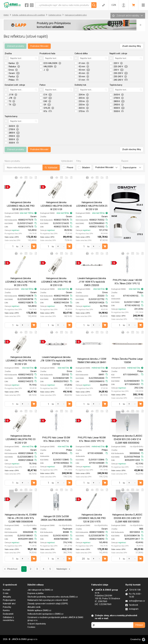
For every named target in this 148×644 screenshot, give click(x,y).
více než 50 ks (64, 213)
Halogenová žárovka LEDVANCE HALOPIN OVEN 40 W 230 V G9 (56, 206)
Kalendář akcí (9, 604)
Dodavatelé (8, 614)
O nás (6, 593)
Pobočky (7, 607)
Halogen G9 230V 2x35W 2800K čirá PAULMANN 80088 (56, 518)
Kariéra (6, 610)
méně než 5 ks (100, 368)
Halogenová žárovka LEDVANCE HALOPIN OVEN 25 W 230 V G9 (92, 206)
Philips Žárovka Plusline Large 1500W (127, 361)
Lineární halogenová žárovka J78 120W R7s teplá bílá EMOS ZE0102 (56, 361)
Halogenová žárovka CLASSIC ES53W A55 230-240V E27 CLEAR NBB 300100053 (127, 518)
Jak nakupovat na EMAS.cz (40, 590)
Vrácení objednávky (37, 624)
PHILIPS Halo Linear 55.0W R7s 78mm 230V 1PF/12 (56, 439)
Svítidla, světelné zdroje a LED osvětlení (29, 15)
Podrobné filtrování (39, 46)
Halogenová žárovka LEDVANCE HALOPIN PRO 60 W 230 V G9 (21, 361)
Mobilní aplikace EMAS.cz (39, 610)
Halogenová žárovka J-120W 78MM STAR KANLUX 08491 (92, 361)
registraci (15, 230)
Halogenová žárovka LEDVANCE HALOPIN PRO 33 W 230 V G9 (21, 439)
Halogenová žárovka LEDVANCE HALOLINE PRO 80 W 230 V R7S (21, 282)
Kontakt (7, 590)
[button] (140, 25)
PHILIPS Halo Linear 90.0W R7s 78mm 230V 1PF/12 (92, 439)
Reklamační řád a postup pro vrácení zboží (48, 600)
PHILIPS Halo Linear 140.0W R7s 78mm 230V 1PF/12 (127, 282)
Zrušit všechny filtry (132, 46)
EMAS (6, 15)
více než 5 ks (65, 289)
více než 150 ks (28, 213)
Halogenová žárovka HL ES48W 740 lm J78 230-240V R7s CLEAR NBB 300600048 (21, 518)
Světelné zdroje (55, 15)
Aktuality (7, 597)
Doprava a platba (35, 593)
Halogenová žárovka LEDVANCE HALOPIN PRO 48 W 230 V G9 (56, 282)
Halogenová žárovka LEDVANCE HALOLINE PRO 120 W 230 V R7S (21, 206)
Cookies (31, 627)
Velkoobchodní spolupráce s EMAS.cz (45, 614)
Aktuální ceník (34, 607)
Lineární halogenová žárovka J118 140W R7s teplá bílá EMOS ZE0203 (92, 282)
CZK (114, 5)
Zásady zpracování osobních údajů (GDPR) (48, 604)
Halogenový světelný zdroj (76, 15)
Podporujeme (9, 600)
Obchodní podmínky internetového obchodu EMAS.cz (53, 597)
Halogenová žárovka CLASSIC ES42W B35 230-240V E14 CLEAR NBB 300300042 (127, 439)
